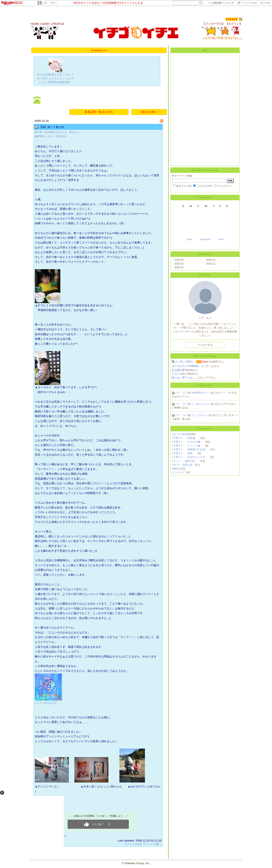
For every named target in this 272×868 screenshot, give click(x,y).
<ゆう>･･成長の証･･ (57, 136)
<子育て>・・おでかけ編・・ (188, 442)
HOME (35, 24)
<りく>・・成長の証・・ (186, 461)
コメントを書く (152, 844)
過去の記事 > (149, 112)
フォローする (205, 345)
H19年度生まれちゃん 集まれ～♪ (62, 132)
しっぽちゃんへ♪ (201, 404)
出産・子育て (50, 3)
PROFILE (58, 24)
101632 (232, 19)
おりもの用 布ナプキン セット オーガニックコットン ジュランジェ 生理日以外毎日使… (55, 78)
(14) (62, 127)
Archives (205, 254)
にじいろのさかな (46, 703)
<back (189, 239)
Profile (205, 275)
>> (221, 3)
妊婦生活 (177, 469)
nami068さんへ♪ (201, 393)
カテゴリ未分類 (181, 434)
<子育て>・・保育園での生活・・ (191, 449)
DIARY (46, 24)
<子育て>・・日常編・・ (186, 438)
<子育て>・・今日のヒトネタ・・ (191, 457)
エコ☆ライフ (179, 472)
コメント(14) (132, 844)
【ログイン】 (234, 24)
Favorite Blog (205, 356)
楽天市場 (265, 3)
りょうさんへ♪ (200, 415)
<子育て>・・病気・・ (185, 453)
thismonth (205, 239)
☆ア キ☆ (181, 393)
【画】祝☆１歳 (49, 127)
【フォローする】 (214, 24)
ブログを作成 (249, 3)
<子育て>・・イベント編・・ (188, 446)
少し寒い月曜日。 (185, 362)
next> (221, 239)
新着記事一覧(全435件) (99, 112)
